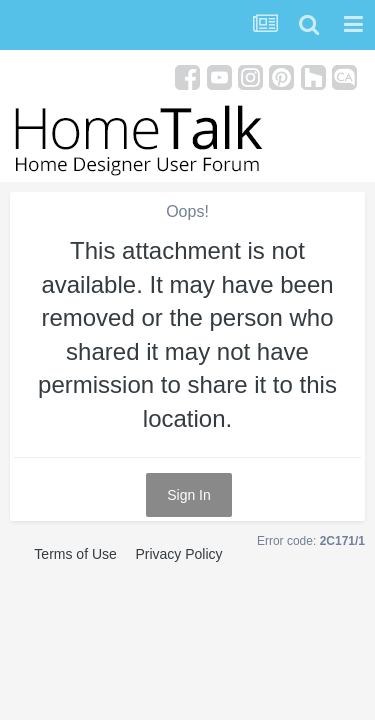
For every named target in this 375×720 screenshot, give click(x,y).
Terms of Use (75, 554)
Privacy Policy (178, 554)
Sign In (189, 495)
